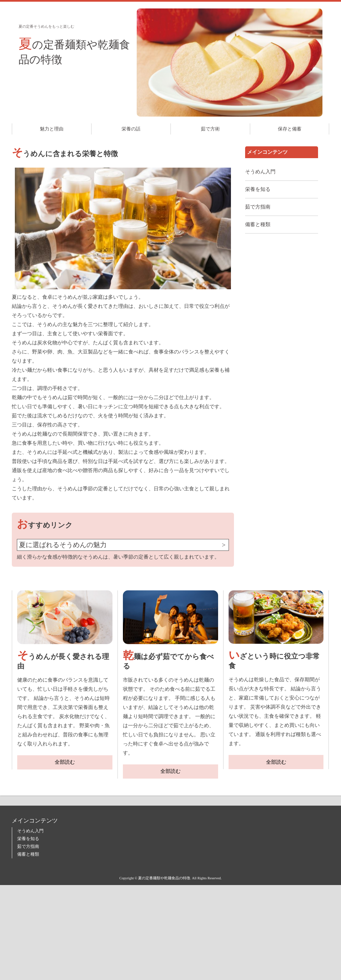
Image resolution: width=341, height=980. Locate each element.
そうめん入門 (260, 172)
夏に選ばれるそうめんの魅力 (63, 545)
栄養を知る (258, 189)
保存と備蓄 (290, 129)
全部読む (65, 762)
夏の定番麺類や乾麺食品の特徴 (74, 51)
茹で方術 (210, 129)
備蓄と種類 (258, 224)
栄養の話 (131, 129)
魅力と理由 (52, 129)
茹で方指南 (258, 207)
